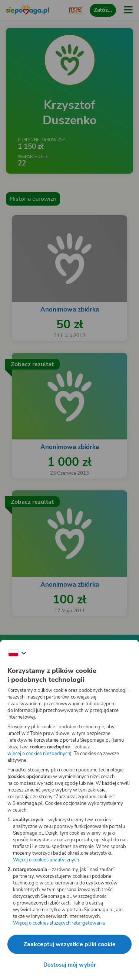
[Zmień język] (17, 653)
